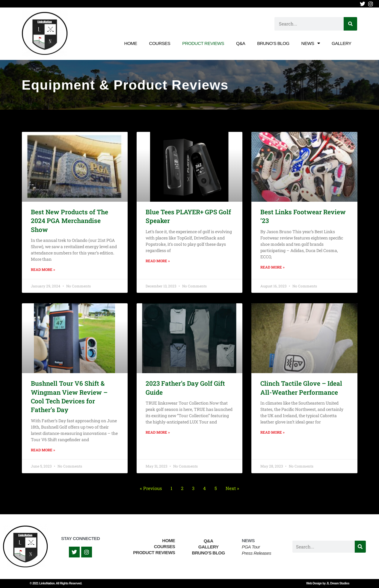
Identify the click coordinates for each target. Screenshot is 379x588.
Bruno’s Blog (273, 43)
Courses (160, 43)
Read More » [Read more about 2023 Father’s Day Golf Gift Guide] (158, 432)
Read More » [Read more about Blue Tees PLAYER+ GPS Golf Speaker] (158, 261)
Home (131, 43)
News (311, 43)
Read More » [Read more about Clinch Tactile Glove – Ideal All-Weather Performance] (272, 432)
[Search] (350, 24)
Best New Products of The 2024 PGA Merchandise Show (70, 221)
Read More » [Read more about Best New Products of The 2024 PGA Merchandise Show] (43, 269)
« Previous (151, 488)
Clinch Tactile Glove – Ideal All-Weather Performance (301, 388)
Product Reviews (203, 43)
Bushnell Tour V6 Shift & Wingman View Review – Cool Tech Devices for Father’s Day (69, 396)
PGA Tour (251, 547)
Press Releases (256, 553)
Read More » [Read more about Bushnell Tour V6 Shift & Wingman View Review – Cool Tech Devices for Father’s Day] (43, 450)
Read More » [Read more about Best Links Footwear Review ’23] (272, 267)
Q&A (241, 43)
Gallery (341, 43)
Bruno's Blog (209, 553)
